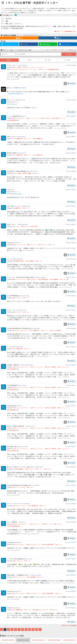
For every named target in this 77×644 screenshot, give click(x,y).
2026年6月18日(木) (69, 640)
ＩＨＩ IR (61, 50)
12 (37, 629)
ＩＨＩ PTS (53, 50)
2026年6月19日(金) (54, 640)
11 (33, 629)
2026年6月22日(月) (8, 640)
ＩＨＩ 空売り (69, 50)
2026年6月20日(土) (38, 640)
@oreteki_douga (16, 194)
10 (30, 629)
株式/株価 (68, 626)
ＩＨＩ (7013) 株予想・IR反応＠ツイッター (32, 3)
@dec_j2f (14, 104)
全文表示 (72, 84)
